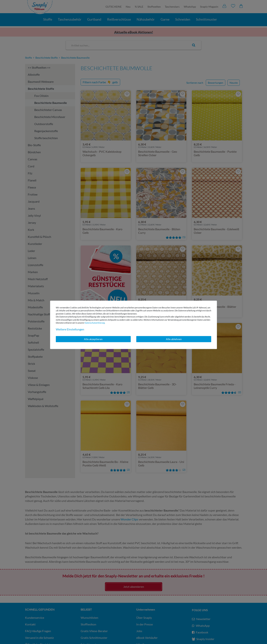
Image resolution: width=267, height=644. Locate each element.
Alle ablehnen (174, 339)
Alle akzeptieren (93, 339)
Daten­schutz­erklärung (95, 323)
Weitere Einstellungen (70, 329)
